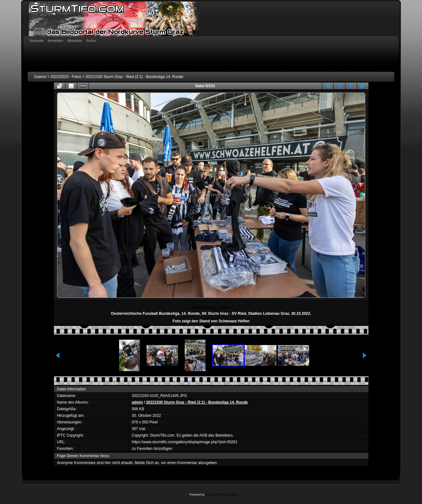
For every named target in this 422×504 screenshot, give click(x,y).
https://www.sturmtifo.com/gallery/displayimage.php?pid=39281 (185, 442)
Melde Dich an (147, 463)
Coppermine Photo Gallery (222, 495)
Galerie (40, 77)
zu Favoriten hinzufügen (152, 449)
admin (137, 402)
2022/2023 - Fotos (66, 77)
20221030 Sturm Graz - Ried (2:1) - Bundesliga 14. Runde (134, 77)
